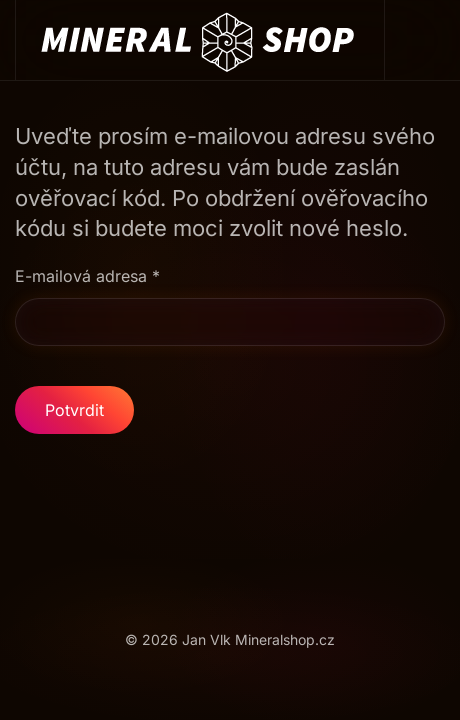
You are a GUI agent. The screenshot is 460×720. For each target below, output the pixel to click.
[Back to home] (200, 40)
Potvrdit (74, 410)
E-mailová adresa (87, 276)
